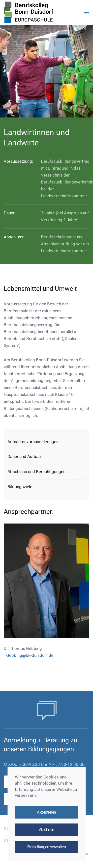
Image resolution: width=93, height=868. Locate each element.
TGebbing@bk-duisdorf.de (29, 655)
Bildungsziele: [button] (46, 487)
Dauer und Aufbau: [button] (46, 457)
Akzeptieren (46, 812)
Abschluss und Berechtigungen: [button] (46, 472)
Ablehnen (47, 830)
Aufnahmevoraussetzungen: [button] (46, 442)
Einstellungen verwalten (47, 847)
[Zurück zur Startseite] (29, 12)
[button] (87, 12)
